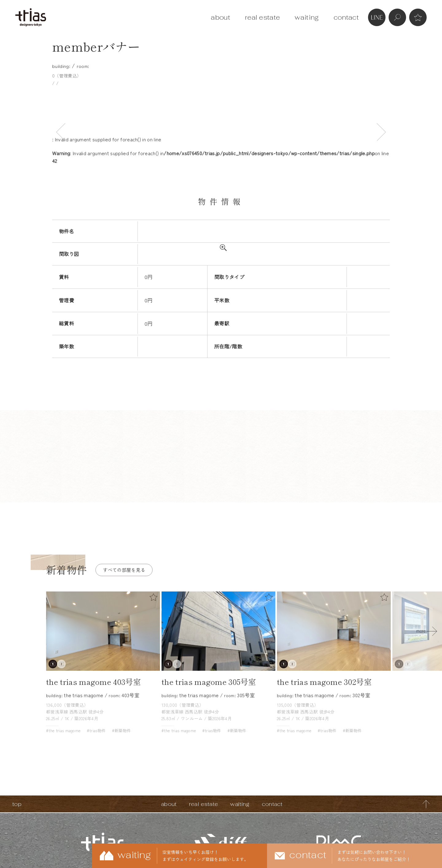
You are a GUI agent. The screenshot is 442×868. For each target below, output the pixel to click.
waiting (307, 17)
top (17, 804)
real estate (263, 17)
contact (346, 17)
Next (381, 132)
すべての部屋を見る (124, 570)
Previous (61, 132)
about (221, 17)
